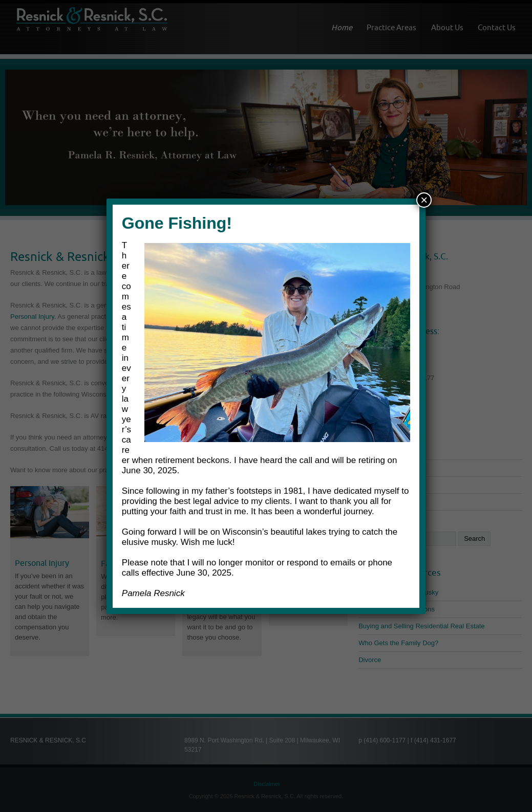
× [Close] (424, 200)
